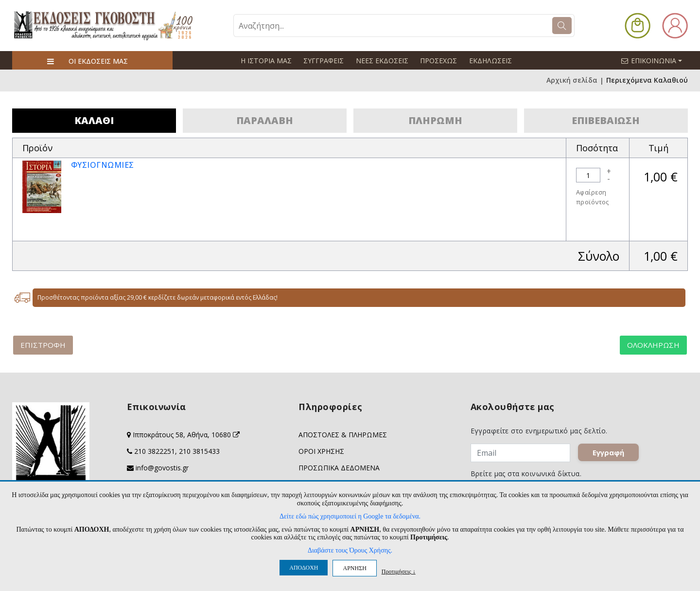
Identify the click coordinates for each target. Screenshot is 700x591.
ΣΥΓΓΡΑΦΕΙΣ (323, 61)
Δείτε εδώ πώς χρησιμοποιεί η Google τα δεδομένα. (350, 516)
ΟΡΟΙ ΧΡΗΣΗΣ (321, 451)
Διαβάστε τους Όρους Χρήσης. (350, 550)
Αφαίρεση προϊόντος (593, 197)
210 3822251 (155, 451)
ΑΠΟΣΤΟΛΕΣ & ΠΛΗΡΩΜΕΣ (343, 435)
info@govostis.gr (162, 468)
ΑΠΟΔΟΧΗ (304, 568)
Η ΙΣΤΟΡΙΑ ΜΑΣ (266, 61)
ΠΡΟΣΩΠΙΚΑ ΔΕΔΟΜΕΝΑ (339, 468)
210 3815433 (199, 451)
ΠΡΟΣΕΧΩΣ (437, 61)
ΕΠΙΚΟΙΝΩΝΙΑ (656, 60)
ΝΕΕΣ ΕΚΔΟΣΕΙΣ (381, 61)
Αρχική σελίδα (572, 81)
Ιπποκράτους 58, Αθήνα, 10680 (186, 435)
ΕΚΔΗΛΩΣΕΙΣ (489, 61)
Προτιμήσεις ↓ (399, 571)
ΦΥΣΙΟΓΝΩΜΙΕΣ (103, 165)
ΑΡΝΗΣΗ (354, 568)
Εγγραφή (611, 455)
